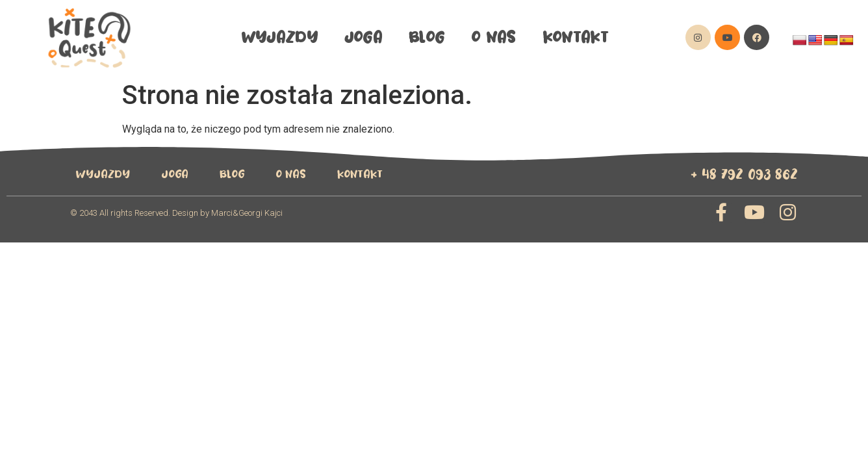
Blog (427, 37)
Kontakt (575, 37)
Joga (363, 37)
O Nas (493, 37)
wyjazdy (279, 37)
